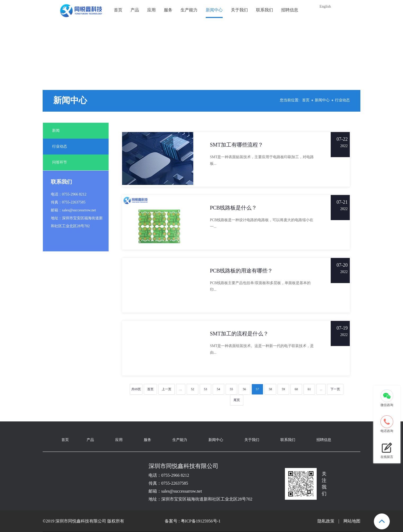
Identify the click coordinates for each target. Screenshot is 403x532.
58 (270, 389)
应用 (151, 10)
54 (218, 389)
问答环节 (60, 162)
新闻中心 (214, 10)
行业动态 (342, 100)
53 (205, 389)
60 (296, 389)
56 (244, 389)
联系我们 (265, 10)
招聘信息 (290, 10)
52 (192, 389)
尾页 (237, 400)
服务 (168, 10)
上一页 (167, 389)
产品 (135, 10)
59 (283, 389)
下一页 (335, 389)
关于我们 (239, 10)
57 (257, 389)
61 (309, 389)
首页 (118, 10)
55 (231, 389)
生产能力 (189, 10)
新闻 (56, 131)
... (181, 389)
